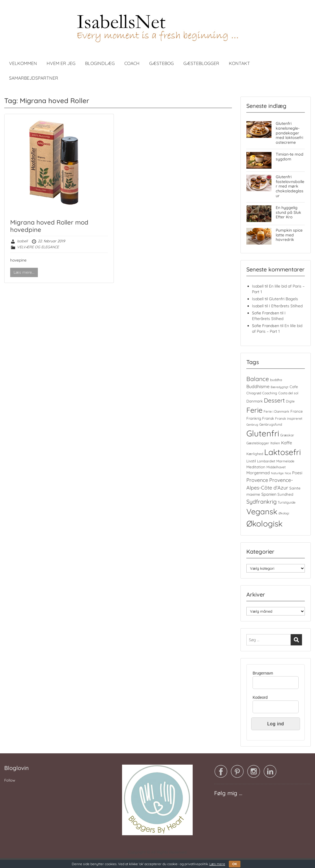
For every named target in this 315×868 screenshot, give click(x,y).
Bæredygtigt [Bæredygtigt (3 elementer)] (280, 387)
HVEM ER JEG (61, 63)
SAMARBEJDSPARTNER (34, 78)
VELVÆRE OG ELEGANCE (38, 247)
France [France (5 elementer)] (297, 411)
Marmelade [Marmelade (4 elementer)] (285, 461)
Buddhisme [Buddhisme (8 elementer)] (258, 386)
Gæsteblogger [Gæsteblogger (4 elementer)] (258, 443)
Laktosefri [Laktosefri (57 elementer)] (283, 452)
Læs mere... (24, 272)
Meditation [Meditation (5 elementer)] (256, 467)
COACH (132, 63)
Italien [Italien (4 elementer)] (275, 443)
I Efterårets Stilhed (286, 306)
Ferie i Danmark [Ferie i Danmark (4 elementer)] (276, 411)
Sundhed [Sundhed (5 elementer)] (285, 494)
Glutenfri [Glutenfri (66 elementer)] (263, 433)
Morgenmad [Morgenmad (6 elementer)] (258, 473)
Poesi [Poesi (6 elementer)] (297, 473)
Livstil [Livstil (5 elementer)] (251, 461)
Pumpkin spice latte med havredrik (289, 235)
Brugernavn (263, 673)
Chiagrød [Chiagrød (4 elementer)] (254, 393)
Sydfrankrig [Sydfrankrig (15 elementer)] (261, 502)
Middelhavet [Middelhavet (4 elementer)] (276, 467)
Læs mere (217, 864)
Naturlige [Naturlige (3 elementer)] (277, 473)
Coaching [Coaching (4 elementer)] (270, 393)
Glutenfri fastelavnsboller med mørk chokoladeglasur (290, 186)
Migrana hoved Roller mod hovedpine (49, 226)
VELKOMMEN (23, 63)
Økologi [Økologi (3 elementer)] (284, 513)
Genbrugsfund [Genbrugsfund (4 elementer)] (271, 424)
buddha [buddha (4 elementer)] (276, 380)
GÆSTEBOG (161, 63)
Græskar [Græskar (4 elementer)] (287, 435)
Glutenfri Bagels (283, 299)
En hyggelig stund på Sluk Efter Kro (288, 212)
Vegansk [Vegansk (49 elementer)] (262, 512)
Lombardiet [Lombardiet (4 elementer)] (266, 461)
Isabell (22, 241)
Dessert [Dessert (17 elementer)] (274, 400)
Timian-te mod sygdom (290, 157)
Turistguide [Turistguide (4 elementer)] (287, 502)
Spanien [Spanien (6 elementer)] (269, 494)
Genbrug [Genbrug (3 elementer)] (252, 425)
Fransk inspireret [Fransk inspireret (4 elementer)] (289, 418)
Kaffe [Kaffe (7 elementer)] (287, 443)
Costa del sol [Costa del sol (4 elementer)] (288, 393)
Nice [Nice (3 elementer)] (288, 473)
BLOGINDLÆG (100, 63)
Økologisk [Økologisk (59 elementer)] (264, 523)
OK (235, 864)
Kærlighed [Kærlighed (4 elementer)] (255, 454)
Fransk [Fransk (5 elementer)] (268, 418)
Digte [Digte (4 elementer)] (290, 401)
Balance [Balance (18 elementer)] (258, 379)
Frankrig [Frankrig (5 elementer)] (254, 418)
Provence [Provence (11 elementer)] (257, 480)
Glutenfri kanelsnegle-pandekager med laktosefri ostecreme (289, 133)
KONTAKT (239, 63)
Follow (10, 780)
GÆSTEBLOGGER (201, 63)
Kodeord (260, 697)
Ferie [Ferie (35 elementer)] (254, 410)
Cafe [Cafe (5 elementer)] (294, 387)
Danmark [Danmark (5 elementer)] (255, 401)
